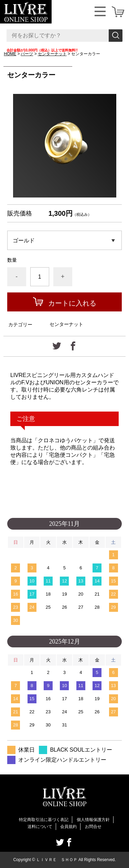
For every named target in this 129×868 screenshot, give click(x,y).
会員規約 (68, 827)
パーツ (27, 54)
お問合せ (93, 827)
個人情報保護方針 (93, 820)
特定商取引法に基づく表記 (44, 820)
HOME (10, 54)
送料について (40, 827)
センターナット (52, 54)
